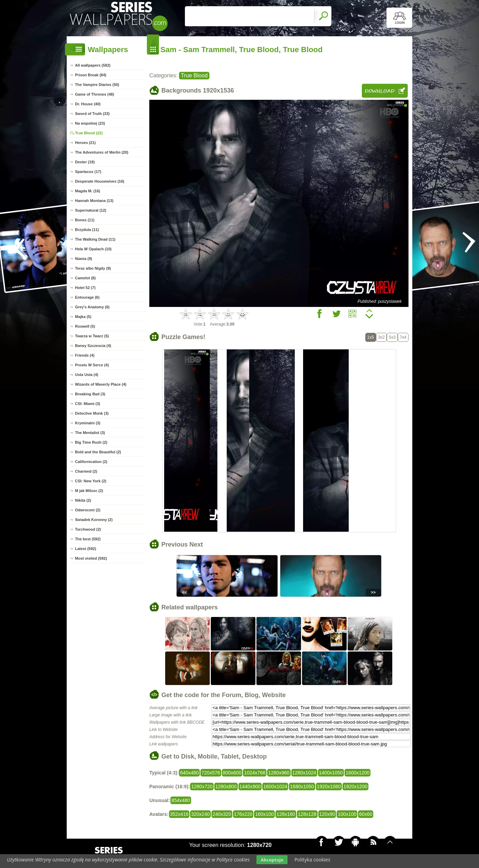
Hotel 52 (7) (85, 288)
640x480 (189, 773)
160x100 (264, 814)
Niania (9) (84, 259)
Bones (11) (85, 220)
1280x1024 (304, 773)
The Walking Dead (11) (95, 239)
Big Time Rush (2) (91, 442)
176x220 (243, 814)
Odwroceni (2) (88, 510)
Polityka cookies (312, 860)
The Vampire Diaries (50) (97, 85)
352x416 (179, 814)
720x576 (211, 773)
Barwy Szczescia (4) (93, 346)
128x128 (307, 814)
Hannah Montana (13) (94, 201)
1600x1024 (275, 787)
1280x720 (202, 787)
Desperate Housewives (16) (100, 181)
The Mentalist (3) (90, 433)
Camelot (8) (85, 278)
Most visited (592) (91, 558)
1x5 (371, 337)
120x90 (327, 814)
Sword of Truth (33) (92, 114)
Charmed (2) (86, 471)
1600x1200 (358, 773)
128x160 (286, 814)
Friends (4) (85, 355)
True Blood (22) (89, 133)
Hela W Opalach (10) (93, 249)
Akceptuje (272, 860)
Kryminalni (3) (88, 423)
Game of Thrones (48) (95, 94)
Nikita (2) (83, 500)
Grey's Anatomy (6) (92, 307)
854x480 (181, 800)
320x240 (200, 814)
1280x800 (226, 787)
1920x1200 (355, 787)
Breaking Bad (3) (90, 394)
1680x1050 (302, 787)
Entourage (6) (87, 297)
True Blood (194, 75)
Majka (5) (83, 317)
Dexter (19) (85, 162)
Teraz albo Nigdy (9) (93, 268)
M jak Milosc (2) (89, 491)
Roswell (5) (85, 326)
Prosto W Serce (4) (92, 365)
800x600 (232, 773)
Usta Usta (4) (87, 375)
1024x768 (255, 773)
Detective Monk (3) (92, 413)
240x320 (222, 814)
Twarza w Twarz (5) (92, 336)
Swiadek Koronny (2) (94, 520)
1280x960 (279, 773)
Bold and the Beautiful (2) (98, 452)
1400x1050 (331, 773)
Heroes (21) (85, 143)
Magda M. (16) (88, 191)
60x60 (366, 814)
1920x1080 (329, 787)
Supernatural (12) (91, 210)
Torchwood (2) (88, 529)
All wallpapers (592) (93, 65)
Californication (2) (91, 462)
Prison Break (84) (91, 75)
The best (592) (88, 539)
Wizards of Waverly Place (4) (101, 384)
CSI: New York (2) (91, 481)
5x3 (392, 337)
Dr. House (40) (88, 104)
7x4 (403, 337)
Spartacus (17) (88, 172)
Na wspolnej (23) (90, 123)
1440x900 (250, 787)
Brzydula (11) (87, 230)
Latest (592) (86, 549)
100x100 (347, 814)
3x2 (381, 337)
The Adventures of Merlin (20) (102, 152)
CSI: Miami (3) (88, 404)
